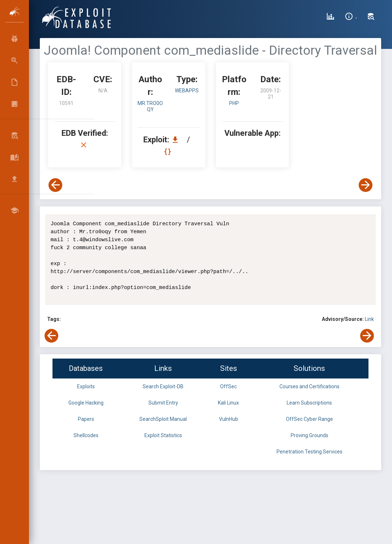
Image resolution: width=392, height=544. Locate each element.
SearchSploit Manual (163, 419)
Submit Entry (163, 403)
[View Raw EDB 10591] (168, 152)
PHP (234, 103)
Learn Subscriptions (309, 403)
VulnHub (229, 419)
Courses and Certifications (309, 386)
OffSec (228, 386)
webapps (187, 91)
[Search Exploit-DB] (371, 17)
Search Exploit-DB (163, 386)
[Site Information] (351, 17)
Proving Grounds (309, 435)
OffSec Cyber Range (309, 419)
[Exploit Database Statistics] (330, 17)
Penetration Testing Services (309, 452)
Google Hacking (86, 403)
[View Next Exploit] (366, 185)
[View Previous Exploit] (55, 185)
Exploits (86, 386)
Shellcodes (86, 435)
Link (369, 319)
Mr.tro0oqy (150, 106)
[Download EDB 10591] (177, 140)
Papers (86, 419)
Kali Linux (228, 403)
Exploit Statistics (163, 435)
